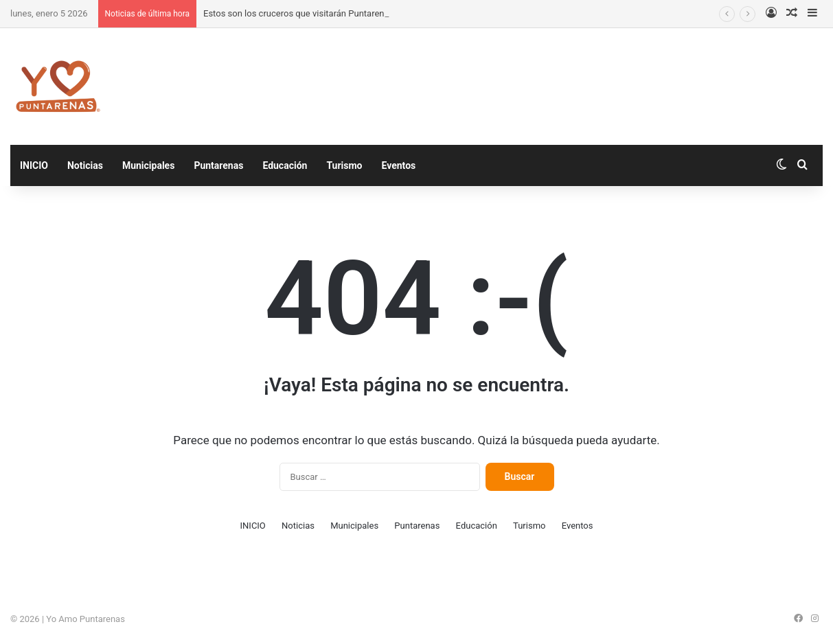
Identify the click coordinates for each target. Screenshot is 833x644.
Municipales (148, 165)
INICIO (34, 165)
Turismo (344, 165)
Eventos (398, 165)
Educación (285, 165)
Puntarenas (218, 165)
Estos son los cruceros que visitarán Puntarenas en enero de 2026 (334, 13)
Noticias (85, 165)
